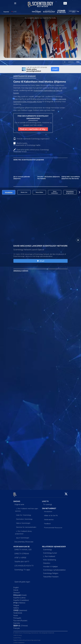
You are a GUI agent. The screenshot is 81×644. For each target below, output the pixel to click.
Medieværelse (49, 518)
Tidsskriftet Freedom (51, 575)
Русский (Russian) (20, 619)
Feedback (47, 522)
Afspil (40, 261)
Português (17, 617)
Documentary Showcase (24, 540)
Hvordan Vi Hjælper (50, 565)
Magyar (16, 604)
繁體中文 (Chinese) (21, 624)
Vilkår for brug (17, 634)
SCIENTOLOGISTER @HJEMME (25, 76)
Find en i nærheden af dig (33, 129)
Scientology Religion (51, 572)
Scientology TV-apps (22, 568)
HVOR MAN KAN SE (22, 545)
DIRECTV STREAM (22, 552)
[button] (80, 192)
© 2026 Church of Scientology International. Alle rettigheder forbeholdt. (34, 632)
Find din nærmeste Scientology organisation (33, 139)
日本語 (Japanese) (20, 609)
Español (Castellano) (21, 599)
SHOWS (17, 500)
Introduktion (48, 510)
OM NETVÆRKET (49, 507)
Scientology (48, 548)
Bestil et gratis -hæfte (27, 144)
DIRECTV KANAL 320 (23, 548)
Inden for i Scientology (24, 514)
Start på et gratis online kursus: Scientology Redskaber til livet (31, 151)
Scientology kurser (50, 552)
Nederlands (18, 612)
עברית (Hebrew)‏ (19, 602)
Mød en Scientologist (23, 522)
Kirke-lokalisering (50, 559)
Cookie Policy (17, 636)
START (55, 69)
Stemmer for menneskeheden (26, 526)
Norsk (16, 614)
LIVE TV (45, 500)
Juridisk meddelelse (19, 641)
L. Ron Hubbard (49, 555)
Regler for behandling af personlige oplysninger (27, 639)
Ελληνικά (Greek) (20, 594)
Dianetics (47, 562)
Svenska (17, 622)
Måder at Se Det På (51, 514)
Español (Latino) (19, 596)
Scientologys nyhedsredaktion (54, 569)
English (16, 586)
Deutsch (17, 591)
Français (17, 627)
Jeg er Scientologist (23, 536)
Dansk (16, 589)
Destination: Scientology (24, 518)
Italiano (16, 607)
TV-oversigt (48, 503)
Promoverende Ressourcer (53, 526)
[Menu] (15, 3)
